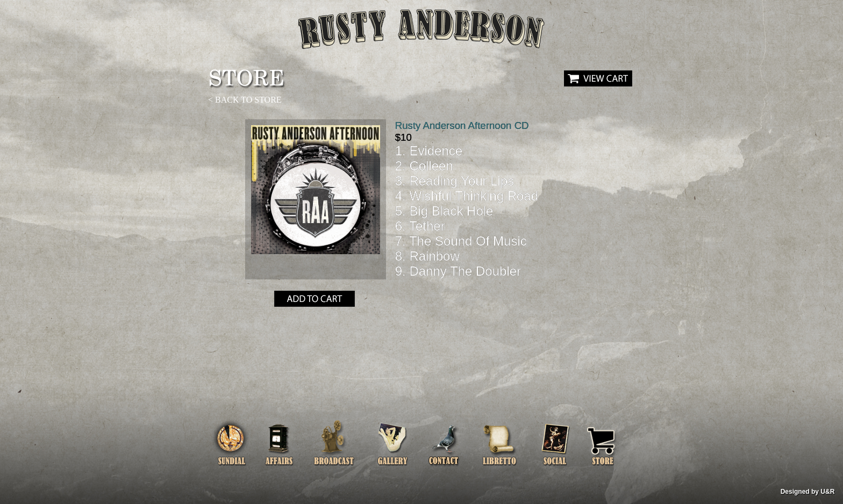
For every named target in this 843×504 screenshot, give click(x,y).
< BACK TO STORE (245, 100)
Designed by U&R (808, 492)
